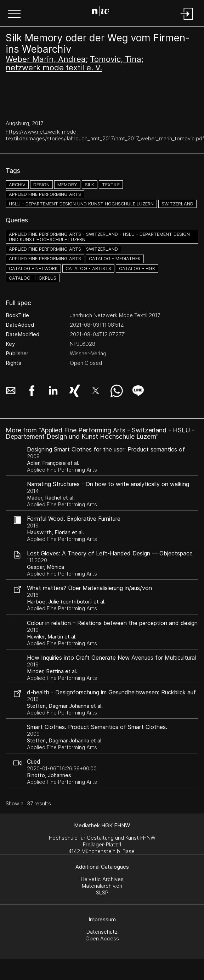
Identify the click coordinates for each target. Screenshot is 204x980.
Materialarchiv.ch (102, 886)
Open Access (102, 938)
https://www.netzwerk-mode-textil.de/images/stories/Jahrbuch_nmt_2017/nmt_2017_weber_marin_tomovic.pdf (105, 135)
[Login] (187, 20)
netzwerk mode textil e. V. (54, 68)
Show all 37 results (28, 803)
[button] (14, 14)
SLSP (102, 892)
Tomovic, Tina (116, 59)
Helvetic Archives (102, 879)
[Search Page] (101, 12)
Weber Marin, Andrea (46, 59)
